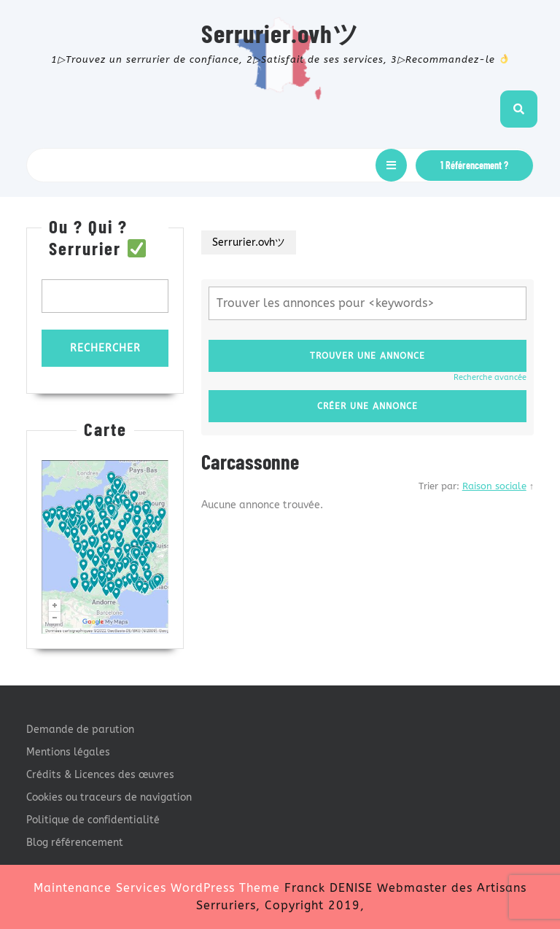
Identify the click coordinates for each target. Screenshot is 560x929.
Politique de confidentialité (93, 820)
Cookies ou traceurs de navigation (109, 797)
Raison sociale (494, 486)
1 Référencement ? (474, 165)
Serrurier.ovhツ (280, 33)
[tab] (391, 165)
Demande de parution (80, 730)
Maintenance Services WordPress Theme (157, 888)
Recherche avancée (490, 377)
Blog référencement (75, 843)
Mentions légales (68, 752)
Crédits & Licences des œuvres (100, 775)
